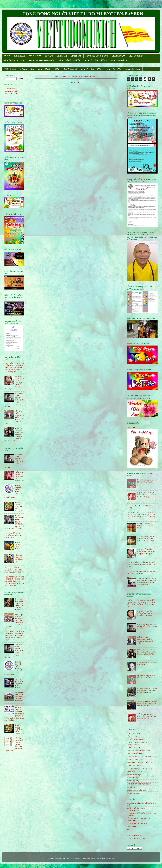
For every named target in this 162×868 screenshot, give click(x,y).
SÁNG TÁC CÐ (71, 69)
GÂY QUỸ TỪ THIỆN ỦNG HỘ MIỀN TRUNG (19, 683)
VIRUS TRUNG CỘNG (135, 790)
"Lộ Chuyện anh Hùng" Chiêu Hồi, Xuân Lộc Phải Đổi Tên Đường (147, 495)
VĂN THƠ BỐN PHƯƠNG (70, 60)
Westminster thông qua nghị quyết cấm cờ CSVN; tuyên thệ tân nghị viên (147, 703)
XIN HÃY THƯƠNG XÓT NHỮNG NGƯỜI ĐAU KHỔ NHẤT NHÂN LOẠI (147, 539)
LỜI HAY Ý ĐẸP (133, 766)
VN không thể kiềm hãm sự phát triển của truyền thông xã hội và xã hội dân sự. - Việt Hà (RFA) (147, 581)
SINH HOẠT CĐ (133, 775)
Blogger (111, 858)
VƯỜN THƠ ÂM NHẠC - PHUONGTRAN (136, 809)
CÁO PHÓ (131, 736)
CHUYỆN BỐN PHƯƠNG (96, 60)
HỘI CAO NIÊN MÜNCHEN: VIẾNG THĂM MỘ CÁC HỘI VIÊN (145, 640)
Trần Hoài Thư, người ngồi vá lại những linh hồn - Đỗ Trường (19, 604)
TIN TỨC (49, 56)
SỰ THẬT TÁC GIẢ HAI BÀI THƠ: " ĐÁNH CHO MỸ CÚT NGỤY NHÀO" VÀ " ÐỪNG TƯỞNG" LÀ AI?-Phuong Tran (14, 367)
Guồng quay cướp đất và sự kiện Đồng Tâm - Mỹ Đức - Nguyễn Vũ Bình (13, 570)
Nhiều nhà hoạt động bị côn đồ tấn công (19, 558)
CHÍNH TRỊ (62, 56)
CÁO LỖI (131, 427)
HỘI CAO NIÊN (136, 56)
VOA (129, 833)
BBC (129, 829)
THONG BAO (35, 56)
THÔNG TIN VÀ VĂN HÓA (137, 823)
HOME (7, 56)
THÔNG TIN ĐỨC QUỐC (136, 839)
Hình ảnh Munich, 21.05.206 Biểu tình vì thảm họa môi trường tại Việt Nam (147, 690)
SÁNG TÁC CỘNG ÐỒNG (97, 56)
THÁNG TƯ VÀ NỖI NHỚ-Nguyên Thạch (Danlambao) (13, 535)
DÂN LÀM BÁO (133, 826)
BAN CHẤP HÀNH (119, 60)
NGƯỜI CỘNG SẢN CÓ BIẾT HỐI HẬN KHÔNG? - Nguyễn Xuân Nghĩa (147, 551)
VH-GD (130, 787)
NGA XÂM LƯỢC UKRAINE (138, 769)
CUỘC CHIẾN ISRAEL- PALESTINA (140, 757)
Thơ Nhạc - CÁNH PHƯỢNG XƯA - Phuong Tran (19, 507)
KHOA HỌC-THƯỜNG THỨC (42, 60)
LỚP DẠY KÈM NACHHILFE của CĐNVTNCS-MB (11, 91)
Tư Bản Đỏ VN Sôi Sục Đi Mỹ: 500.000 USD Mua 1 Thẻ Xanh (141, 572)
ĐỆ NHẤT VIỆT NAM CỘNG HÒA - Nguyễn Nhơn (145, 526)
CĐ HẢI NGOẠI (133, 739)
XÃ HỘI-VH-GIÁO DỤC (14, 60)
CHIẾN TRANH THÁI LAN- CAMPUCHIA (137, 743)
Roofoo (97, 858)
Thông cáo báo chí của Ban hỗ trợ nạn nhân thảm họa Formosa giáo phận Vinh (147, 652)
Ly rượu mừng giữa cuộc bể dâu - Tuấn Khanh (146, 481)
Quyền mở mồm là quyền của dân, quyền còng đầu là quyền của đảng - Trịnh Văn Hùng (142, 564)
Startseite (76, 83)
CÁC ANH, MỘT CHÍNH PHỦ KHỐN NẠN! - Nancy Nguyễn (147, 626)
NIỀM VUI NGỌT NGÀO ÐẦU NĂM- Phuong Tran (19, 476)
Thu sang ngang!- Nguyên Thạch (18, 545)
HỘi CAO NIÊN (133, 760)
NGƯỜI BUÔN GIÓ (134, 836)
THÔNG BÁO (10, 69)
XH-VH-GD (131, 793)
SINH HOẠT (20, 56)
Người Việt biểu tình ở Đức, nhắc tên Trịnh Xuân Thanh (19, 697)
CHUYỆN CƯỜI (119, 56)
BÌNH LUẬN (76, 56)
